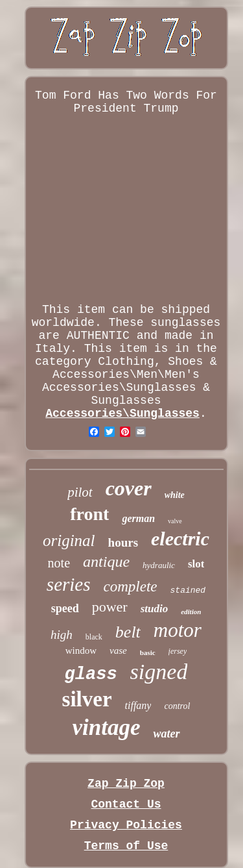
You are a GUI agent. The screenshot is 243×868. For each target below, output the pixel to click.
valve (175, 521)
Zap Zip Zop (126, 784)
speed (65, 608)
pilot (80, 492)
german (138, 518)
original (69, 540)
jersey (178, 651)
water (166, 734)
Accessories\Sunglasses (122, 414)
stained (188, 590)
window (81, 651)
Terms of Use (126, 846)
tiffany (138, 705)
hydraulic (159, 565)
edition (191, 612)
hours (123, 542)
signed (159, 672)
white (175, 495)
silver (87, 699)
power (110, 607)
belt (128, 632)
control (177, 706)
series (69, 584)
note (59, 563)
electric (180, 539)
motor (178, 630)
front (89, 514)
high (62, 635)
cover (129, 488)
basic (148, 652)
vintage (107, 727)
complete (131, 587)
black (94, 637)
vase (118, 651)
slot (196, 564)
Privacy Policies (126, 825)
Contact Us (126, 804)
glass (91, 675)
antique (106, 562)
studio (155, 609)
